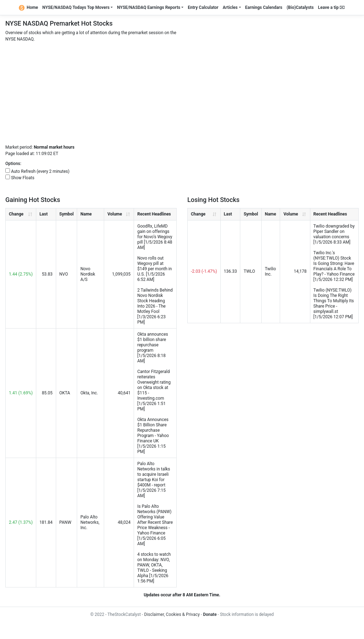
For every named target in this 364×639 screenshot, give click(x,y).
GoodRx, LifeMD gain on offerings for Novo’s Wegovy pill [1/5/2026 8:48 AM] (155, 237)
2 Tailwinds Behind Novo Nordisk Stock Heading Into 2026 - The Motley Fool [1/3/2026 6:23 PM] (155, 306)
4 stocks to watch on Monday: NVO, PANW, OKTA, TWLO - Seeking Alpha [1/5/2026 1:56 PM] (154, 568)
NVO (64, 274)
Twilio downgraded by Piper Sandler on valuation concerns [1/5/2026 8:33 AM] (334, 234)
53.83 (47, 274)
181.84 (46, 522)
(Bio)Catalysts (300, 7)
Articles (230, 7)
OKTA (65, 393)
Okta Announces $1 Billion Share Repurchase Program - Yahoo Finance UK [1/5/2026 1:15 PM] (153, 436)
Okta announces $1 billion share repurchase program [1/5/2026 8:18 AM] (152, 348)
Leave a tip (331, 7)
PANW (65, 522)
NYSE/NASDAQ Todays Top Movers (76, 7)
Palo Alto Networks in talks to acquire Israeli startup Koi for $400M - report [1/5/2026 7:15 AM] (154, 480)
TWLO (249, 271)
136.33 (231, 271)
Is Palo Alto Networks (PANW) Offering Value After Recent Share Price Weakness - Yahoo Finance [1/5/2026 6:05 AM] (155, 525)
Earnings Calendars (264, 7)
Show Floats (23, 178)
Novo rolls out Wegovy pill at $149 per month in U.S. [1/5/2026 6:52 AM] (154, 269)
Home (28, 7)
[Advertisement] (182, 94)
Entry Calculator (203, 7)
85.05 (47, 393)
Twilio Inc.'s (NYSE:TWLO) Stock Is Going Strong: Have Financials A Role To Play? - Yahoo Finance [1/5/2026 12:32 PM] (334, 266)
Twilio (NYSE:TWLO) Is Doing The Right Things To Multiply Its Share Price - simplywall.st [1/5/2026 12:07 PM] (334, 303)
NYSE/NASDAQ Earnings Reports (149, 7)
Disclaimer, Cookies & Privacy (172, 614)
